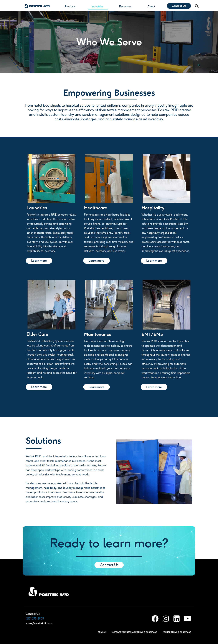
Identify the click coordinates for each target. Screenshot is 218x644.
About (152, 7)
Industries (98, 7)
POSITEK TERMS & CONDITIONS (177, 632)
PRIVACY (102, 632)
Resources (126, 7)
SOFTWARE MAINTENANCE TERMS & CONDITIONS (135, 632)
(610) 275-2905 (35, 619)
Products (71, 7)
